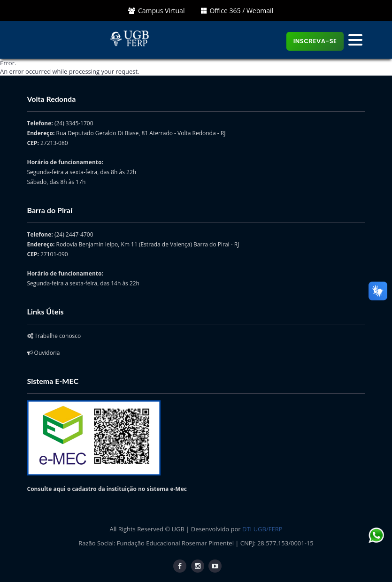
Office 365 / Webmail (237, 11)
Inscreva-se (315, 41)
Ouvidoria (44, 353)
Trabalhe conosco (54, 336)
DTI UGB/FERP (262, 529)
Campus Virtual (157, 11)
